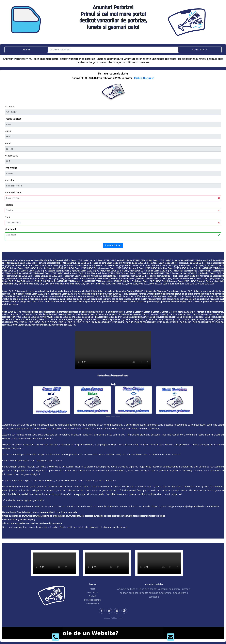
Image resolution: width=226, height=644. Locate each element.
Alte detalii (10, 229)
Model (8, 143)
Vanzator (9, 180)
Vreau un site (93, 604)
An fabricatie (11, 156)
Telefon (9, 205)
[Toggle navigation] (26, 50)
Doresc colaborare (92, 600)
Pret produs (11, 168)
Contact (93, 596)
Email (7, 217)
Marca (8, 131)
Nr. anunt (9, 107)
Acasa (93, 589)
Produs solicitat (13, 119)
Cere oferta (92, 593)
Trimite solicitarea (113, 245)
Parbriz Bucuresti (144, 78)
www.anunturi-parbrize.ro (14, 260)
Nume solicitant (13, 192)
